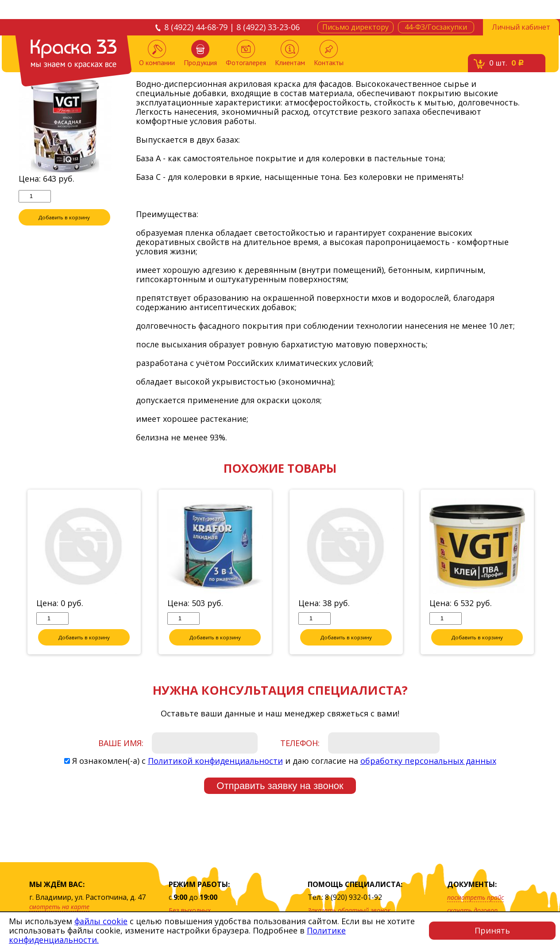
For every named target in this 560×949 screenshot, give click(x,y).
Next (548, 572)
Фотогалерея (246, 53)
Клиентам (290, 53)
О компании (157, 53)
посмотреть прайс (475, 897)
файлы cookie (101, 921)
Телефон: (300, 743)
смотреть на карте (59, 907)
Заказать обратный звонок (349, 910)
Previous (12, 572)
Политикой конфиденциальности (215, 761)
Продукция (200, 53)
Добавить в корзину (64, 217)
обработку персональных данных (428, 761)
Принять (492, 930)
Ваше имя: (121, 743)
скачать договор (472, 910)
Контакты (329, 53)
